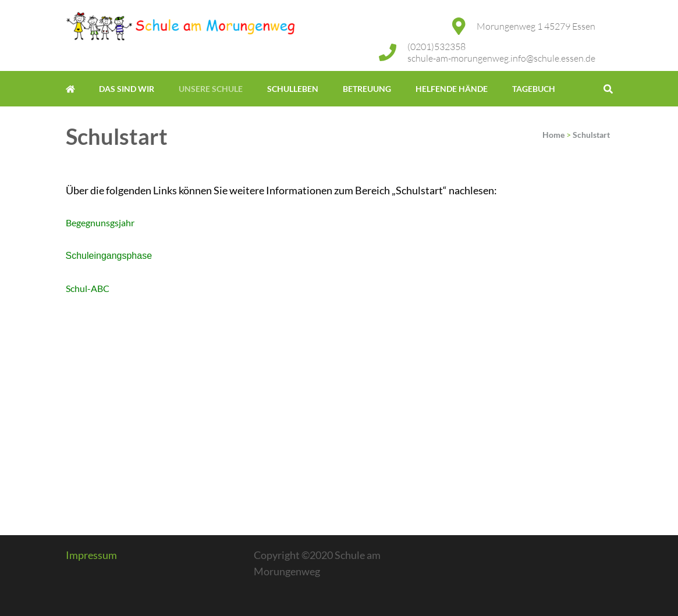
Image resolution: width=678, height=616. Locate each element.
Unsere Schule (211, 89)
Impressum (91, 555)
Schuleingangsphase (109, 256)
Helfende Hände (452, 89)
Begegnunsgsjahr (100, 222)
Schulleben (293, 89)
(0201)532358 (436, 47)
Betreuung (367, 89)
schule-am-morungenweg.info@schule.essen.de (501, 58)
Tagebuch (534, 89)
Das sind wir (127, 89)
